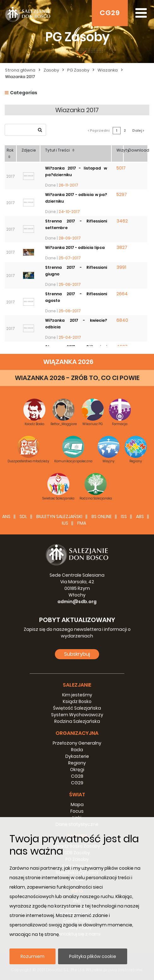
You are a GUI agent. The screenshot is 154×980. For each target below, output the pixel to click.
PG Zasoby (78, 70)
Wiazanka (108, 70)
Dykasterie (77, 756)
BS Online (102, 516)
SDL (23, 516)
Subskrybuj (77, 654)
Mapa (77, 804)
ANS (6, 516)
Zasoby (51, 70)
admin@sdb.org (77, 602)
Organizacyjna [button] (77, 733)
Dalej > (138, 130)
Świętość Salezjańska (77, 708)
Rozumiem (33, 956)
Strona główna (20, 70)
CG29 (110, 13)
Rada (77, 750)
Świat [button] (77, 795)
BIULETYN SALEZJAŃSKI (59, 516)
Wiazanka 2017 (20, 77)
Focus (77, 811)
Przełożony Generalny (77, 743)
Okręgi (77, 770)
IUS (65, 523)
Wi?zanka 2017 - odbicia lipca (75, 248)
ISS (124, 516)
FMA (82, 523)
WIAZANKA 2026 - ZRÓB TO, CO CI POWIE (77, 378)
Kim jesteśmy (77, 695)
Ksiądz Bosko (77, 701)
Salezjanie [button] (77, 685)
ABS (140, 516)
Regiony (77, 763)
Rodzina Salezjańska (77, 721)
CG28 (77, 776)
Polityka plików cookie (93, 956)
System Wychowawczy (77, 715)
